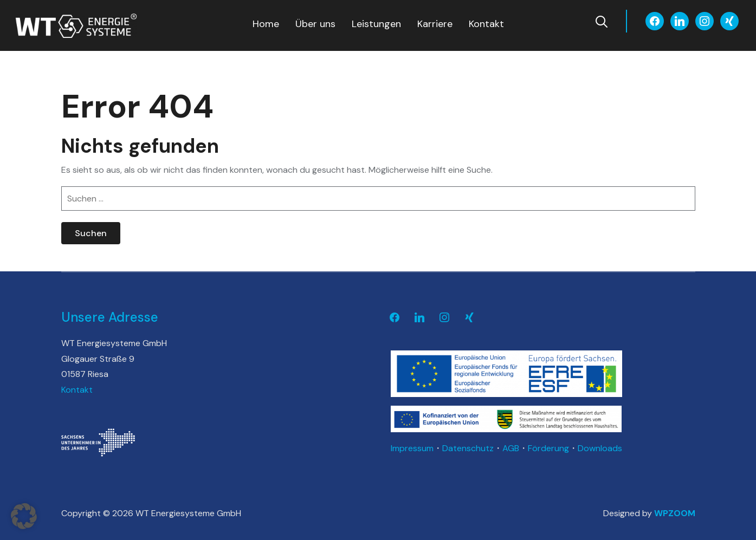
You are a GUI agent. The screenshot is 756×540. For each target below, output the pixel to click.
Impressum (412, 448)
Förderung (548, 448)
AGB (511, 448)
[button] (24, 516)
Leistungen (376, 24)
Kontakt (486, 24)
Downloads (600, 448)
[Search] (602, 21)
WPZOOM (675, 513)
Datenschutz (468, 448)
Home (266, 24)
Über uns (315, 24)
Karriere (435, 24)
